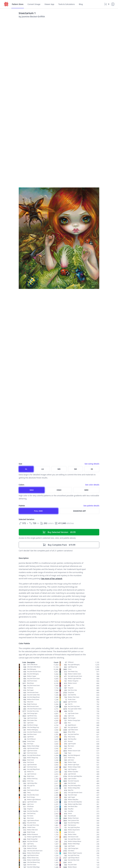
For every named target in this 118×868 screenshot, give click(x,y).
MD (59, 469)
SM (75, 469)
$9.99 (59, 532)
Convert (34, 4)
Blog (81, 4)
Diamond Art (80, 511)
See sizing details (92, 464)
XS (92, 469)
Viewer (49, 4)
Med (86, 490)
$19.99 (59, 545)
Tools (67, 4)
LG (43, 469)
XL (26, 469)
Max (32, 490)
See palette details (91, 506)
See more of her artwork (52, 579)
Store (18, 4)
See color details (92, 485)
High (59, 490)
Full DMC (38, 511)
